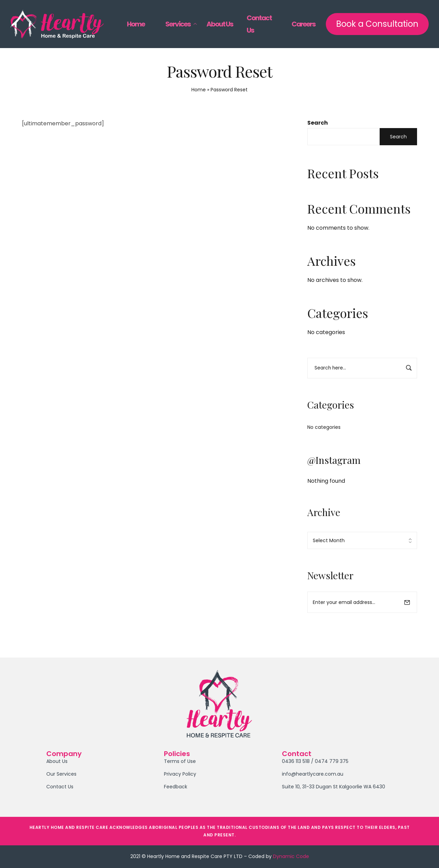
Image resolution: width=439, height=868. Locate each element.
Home (199, 90)
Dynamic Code (291, 856)
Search (318, 123)
